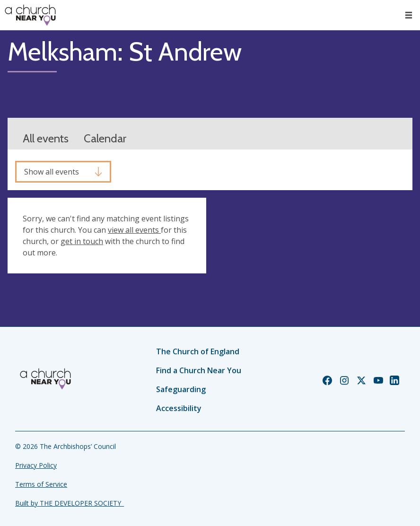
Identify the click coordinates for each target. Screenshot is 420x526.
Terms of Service (41, 484)
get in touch (82, 241)
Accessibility (179, 408)
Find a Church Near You (199, 370)
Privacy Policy (36, 465)
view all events (134, 230)
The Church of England (198, 351)
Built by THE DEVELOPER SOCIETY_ (70, 503)
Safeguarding (181, 389)
